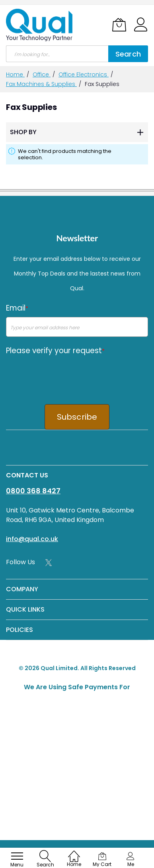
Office (42, 74)
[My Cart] (119, 25)
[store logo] (40, 25)
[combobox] (57, 54)
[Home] (74, 852)
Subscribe (77, 417)
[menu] (17, 856)
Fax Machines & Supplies (41, 84)
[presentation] (66, 375)
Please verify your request (55, 351)
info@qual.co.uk (32, 539)
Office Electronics (84, 74)
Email (17, 308)
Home (15, 74)
